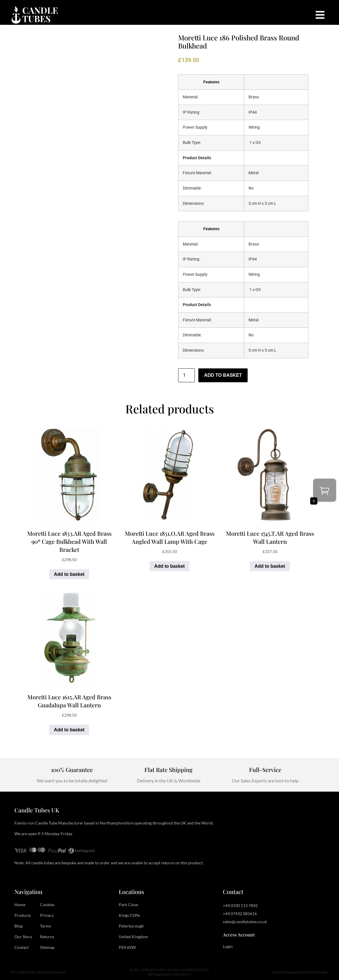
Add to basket (223, 375)
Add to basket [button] (69, 574)
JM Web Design (316, 972)
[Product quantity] (187, 375)
